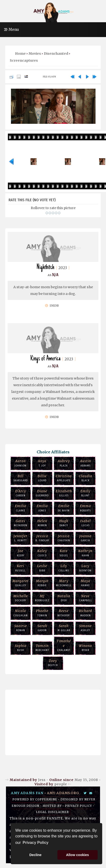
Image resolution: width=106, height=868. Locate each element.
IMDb (52, 306)
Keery (21, 553)
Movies (35, 54)
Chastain (64, 538)
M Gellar (64, 628)
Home (20, 54)
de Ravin (64, 508)
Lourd (42, 478)
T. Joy (42, 463)
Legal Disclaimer (52, 812)
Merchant (42, 648)
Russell (21, 568)
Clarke (21, 508)
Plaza (64, 463)
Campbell (85, 598)
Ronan (21, 628)
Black (85, 478)
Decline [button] (35, 855)
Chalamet (64, 645)
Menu (11, 30)
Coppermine (46, 799)
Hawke (85, 583)
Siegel (64, 553)
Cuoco (42, 553)
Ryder (85, 648)
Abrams (85, 463)
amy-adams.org (63, 793)
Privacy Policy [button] (36, 843)
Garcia (85, 538)
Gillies (64, 493)
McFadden (21, 523)
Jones (42, 508)
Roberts (85, 508)
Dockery (21, 598)
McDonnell (64, 583)
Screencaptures (24, 60)
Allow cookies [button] (77, 855)
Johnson (21, 463)
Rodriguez (42, 598)
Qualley (21, 583)
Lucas (85, 523)
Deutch (53, 663)
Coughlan (21, 613)
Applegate (64, 478)
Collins (64, 568)
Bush (21, 648)
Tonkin (42, 613)
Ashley (85, 628)
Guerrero (42, 493)
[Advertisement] (53, 721)
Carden (21, 493)
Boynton (85, 568)
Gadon (42, 628)
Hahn (85, 553)
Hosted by (52, 806)
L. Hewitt (21, 538)
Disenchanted (56, 54)
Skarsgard (21, 478)
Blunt (85, 493)
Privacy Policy (78, 806)
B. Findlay (42, 538)
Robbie (42, 583)
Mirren (42, 523)
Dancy (64, 523)
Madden (85, 613)
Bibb (42, 568)
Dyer (64, 598)
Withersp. (64, 613)
